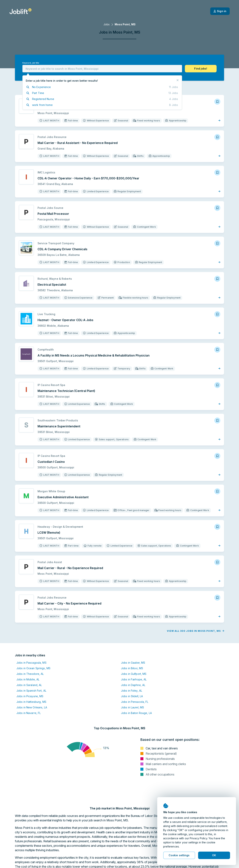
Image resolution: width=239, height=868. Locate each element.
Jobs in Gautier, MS (133, 663)
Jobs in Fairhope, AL (134, 679)
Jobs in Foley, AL (132, 691)
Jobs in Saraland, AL (29, 685)
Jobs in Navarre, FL (29, 713)
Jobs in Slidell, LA (132, 696)
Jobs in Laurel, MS (132, 707)
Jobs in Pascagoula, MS (31, 663)
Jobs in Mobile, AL (28, 679)
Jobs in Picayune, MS (30, 696)
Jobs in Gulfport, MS (134, 674)
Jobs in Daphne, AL (133, 685)
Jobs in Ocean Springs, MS (33, 668)
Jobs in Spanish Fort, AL (31, 691)
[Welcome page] (20, 11)
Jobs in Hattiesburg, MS (31, 702)
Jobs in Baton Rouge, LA (136, 713)
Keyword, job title (31, 63)
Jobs (107, 24)
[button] (201, 69)
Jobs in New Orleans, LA (32, 707)
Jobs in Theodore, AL (30, 674)
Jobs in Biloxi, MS (132, 668)
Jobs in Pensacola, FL (135, 702)
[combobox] (102, 69)
